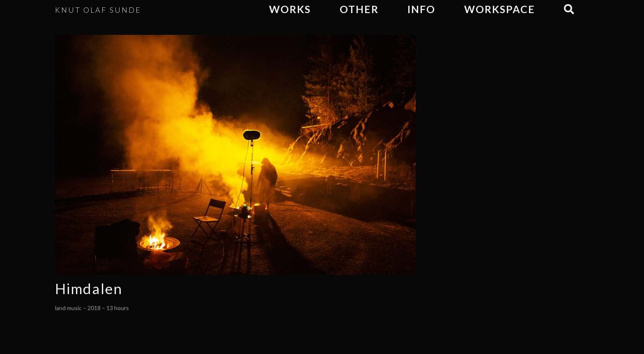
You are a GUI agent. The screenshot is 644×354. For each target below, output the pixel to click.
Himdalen (89, 288)
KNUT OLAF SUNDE (98, 10)
